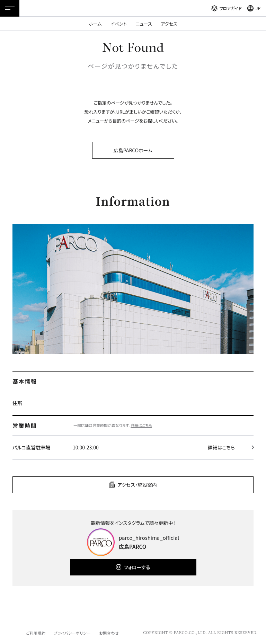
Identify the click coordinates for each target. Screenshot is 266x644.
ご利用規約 (36, 633)
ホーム (95, 24)
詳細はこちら (141, 425)
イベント (118, 24)
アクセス (169, 24)
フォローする (137, 567)
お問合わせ (109, 633)
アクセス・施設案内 (137, 485)
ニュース (144, 24)
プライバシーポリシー (72, 633)
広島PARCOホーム (133, 150)
